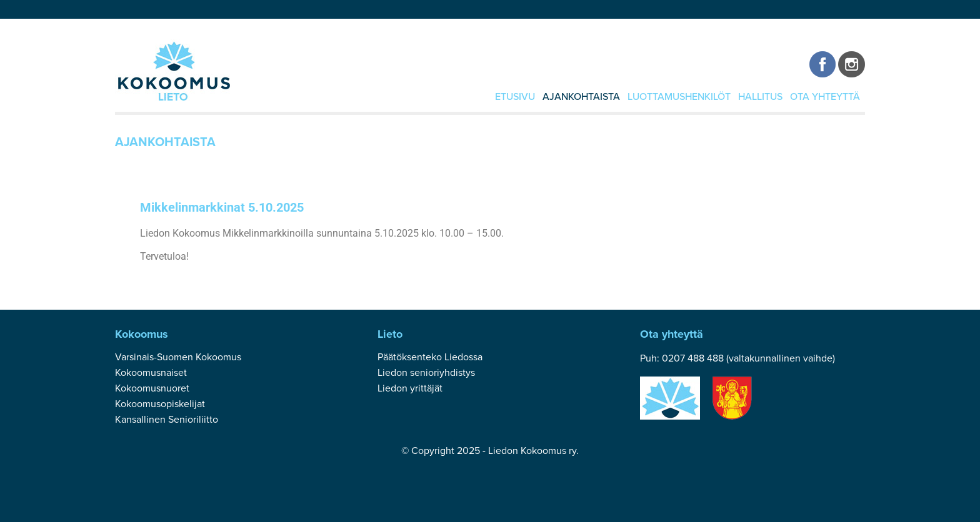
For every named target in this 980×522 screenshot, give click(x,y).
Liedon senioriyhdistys (426, 373)
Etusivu (515, 97)
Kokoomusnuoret (152, 388)
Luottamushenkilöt (679, 97)
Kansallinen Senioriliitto (167, 420)
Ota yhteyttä (825, 97)
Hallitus (760, 97)
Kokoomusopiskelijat (160, 404)
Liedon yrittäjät (410, 388)
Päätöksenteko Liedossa (430, 357)
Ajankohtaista (581, 97)
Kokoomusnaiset (151, 373)
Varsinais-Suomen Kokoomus (178, 357)
